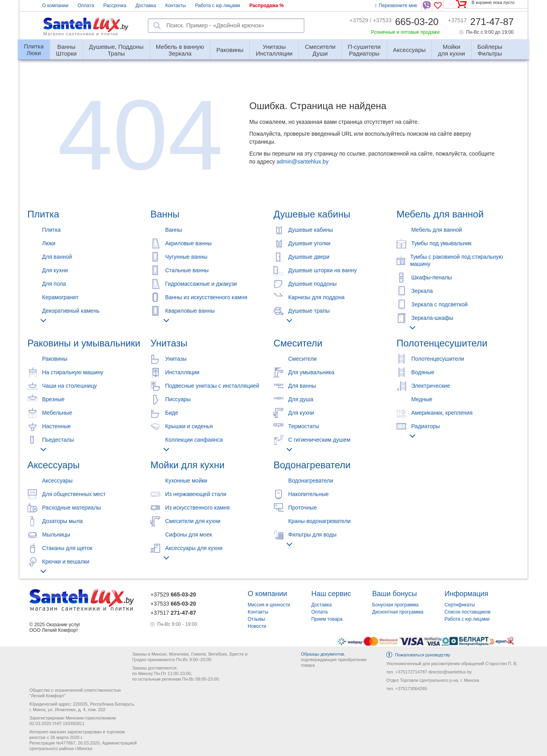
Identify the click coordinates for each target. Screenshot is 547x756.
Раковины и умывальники (84, 343)
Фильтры (490, 47)
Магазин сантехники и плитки (81, 34)
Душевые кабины (312, 214)
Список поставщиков (468, 612)
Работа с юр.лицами (217, 6)
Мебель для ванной (440, 214)
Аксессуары (409, 50)
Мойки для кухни (188, 465)
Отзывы (256, 619)
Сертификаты (460, 605)
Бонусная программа (396, 605)
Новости (257, 626)
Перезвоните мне (396, 6)
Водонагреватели (312, 465)
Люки (34, 46)
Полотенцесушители (442, 343)
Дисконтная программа (398, 612)
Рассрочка (115, 6)
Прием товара (327, 619)
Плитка (43, 214)
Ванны (165, 214)
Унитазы (169, 343)
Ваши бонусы (395, 594)
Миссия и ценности (269, 605)
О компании (55, 6)
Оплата (86, 6)
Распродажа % (267, 6)
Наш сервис (331, 594)
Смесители (298, 343)
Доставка (146, 6)
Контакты (175, 6)
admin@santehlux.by (303, 162)
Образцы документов (323, 654)
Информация (466, 594)
